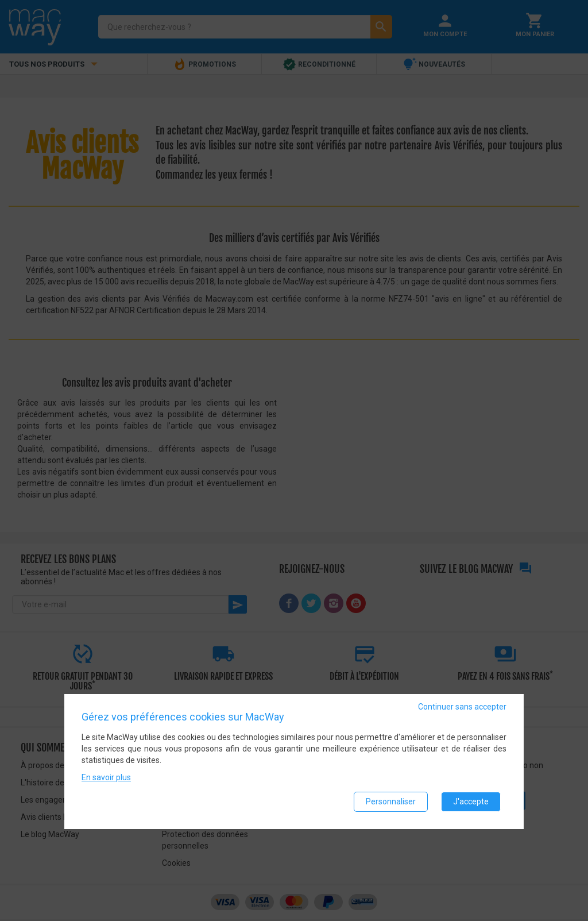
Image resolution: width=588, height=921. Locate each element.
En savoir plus (106, 777)
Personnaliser (391, 801)
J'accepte (471, 801)
